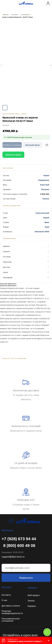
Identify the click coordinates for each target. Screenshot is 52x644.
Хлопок (46, 199)
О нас (4, 600)
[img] (48, 3)
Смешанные (44, 180)
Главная (5, 15)
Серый (46, 218)
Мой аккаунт (34, 595)
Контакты (6, 595)
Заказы (31, 601)
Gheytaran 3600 (42, 232)
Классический (42, 213)
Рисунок (45, 189)
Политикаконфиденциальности (12, 612)
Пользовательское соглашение (11, 620)
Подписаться (26, 578)
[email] (26, 568)
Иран (47, 222)
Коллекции (25, 15)
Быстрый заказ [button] (33, 145)
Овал (47, 227)
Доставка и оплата (11, 606)
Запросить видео (13, 155)
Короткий (45, 185)
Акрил (46, 175)
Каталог (15, 15)
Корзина (32, 606)
